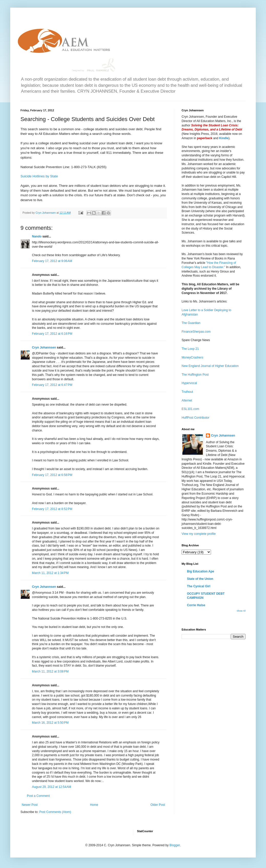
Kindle (224, 138)
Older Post (158, 805)
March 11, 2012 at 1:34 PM (50, 573)
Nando (37, 236)
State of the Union (200, 579)
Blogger (175, 845)
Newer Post (30, 805)
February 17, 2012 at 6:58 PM (52, 475)
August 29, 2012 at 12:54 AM (52, 787)
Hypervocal (189, 383)
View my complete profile (199, 534)
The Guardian (191, 323)
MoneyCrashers (192, 357)
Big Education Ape (201, 571)
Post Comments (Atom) (55, 812)
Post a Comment (38, 796)
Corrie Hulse (196, 605)
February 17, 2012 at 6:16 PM (52, 334)
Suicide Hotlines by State (39, 176)
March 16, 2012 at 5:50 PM (50, 723)
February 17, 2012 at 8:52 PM (52, 509)
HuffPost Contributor (196, 418)
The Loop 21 (190, 349)
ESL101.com (190, 409)
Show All (241, 611)
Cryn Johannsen (44, 348)
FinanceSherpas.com (196, 332)
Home (94, 805)
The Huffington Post (195, 375)
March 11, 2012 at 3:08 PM (50, 671)
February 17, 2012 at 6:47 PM (52, 385)
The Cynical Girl (199, 586)
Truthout (187, 392)
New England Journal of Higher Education (210, 366)
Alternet (187, 400)
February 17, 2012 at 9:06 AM (52, 261)
